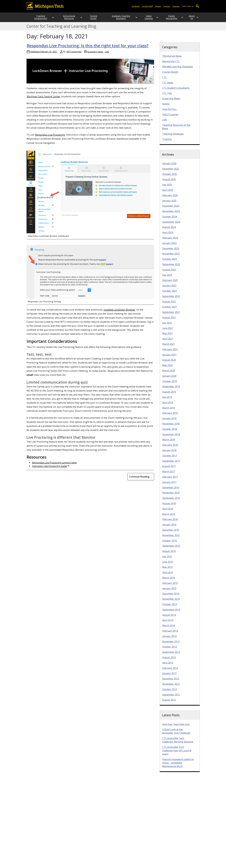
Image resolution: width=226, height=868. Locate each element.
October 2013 (170, 649)
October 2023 (170, 261)
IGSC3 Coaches (170, 117)
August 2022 (169, 304)
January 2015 (169, 591)
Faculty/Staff (147, 6)
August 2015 (169, 554)
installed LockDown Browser (119, 312)
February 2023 (170, 283)
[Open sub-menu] (193, 6)
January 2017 (169, 485)
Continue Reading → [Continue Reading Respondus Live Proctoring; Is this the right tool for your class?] (141, 479)
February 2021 (170, 352)
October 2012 (170, 692)
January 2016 (169, 527)
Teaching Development (39, 18)
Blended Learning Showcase (177, 69)
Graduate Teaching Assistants (117, 18)
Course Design (170, 74)
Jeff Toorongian (74, 54)
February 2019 (170, 415)
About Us (192, 18)
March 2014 (169, 628)
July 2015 (167, 559)
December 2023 (171, 251)
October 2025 (170, 177)
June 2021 (168, 331)
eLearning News (95, 54)
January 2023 (169, 288)
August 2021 (169, 320)
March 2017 (169, 474)
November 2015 (171, 538)
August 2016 (169, 506)
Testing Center (92, 18)
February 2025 (170, 198)
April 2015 (168, 575)
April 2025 (168, 192)
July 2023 (167, 277)
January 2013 (169, 676)
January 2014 (169, 639)
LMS (107, 54)
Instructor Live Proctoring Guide (49, 468)
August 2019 (169, 394)
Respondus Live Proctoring (50, 137)
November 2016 (171, 495)
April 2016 (168, 511)
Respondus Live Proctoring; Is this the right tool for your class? (88, 48)
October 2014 (170, 607)
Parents (167, 6)
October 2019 (170, 384)
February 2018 (170, 447)
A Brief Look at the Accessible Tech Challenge (176, 734)
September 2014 (171, 612)
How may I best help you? (176, 727)
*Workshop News (172, 58)
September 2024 (171, 224)
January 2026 (169, 166)
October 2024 (170, 219)
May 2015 (167, 569)
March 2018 (169, 442)
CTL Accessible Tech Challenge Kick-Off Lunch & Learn (177, 753)
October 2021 (170, 309)
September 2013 (171, 655)
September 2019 (171, 389)
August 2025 (169, 182)
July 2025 (167, 187)
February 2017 (170, 479)
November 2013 (171, 644)
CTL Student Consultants (176, 90)
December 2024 (171, 208)
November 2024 (171, 214)
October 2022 (170, 293)
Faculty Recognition (169, 18)
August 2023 (169, 272)
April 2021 (168, 341)
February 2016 (170, 522)
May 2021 (167, 336)
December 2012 (171, 681)
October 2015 (170, 543)
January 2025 (169, 203)
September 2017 (171, 463)
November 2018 (171, 426)
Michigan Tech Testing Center (44, 99)
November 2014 (171, 601)
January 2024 (169, 246)
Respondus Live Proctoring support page (54, 465)
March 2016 (169, 516)
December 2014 (171, 596)
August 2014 (169, 617)
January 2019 (169, 421)
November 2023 (171, 256)
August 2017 (169, 469)
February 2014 (170, 633)
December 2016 (171, 490)
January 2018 (169, 453)
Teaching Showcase (173, 136)
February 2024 (170, 240)
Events (166, 106)
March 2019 (169, 410)
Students (136, 6)
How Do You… (170, 112)
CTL (164, 80)
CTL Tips (167, 96)
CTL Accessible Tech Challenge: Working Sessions (178, 742)
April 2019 (168, 405)
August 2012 (169, 702)
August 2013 (169, 660)
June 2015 (168, 564)
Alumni (158, 6)
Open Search (197, 6)
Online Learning (143, 18)
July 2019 (167, 400)
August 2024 (169, 230)
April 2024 (168, 235)
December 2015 (171, 532)
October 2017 (170, 458)
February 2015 (170, 585)
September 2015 (171, 548)
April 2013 (168, 665)
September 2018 (171, 437)
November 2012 (171, 686)
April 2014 (168, 623)
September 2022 (171, 299)
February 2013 (170, 671)
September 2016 (171, 500)
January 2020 (169, 378)
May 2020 (167, 368)
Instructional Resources (66, 18)
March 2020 (169, 373)
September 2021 (171, 315)
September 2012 (171, 697)
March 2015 (169, 580)
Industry (176, 6)
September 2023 (171, 267)
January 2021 (169, 357)
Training (167, 142)
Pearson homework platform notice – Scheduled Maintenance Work (178, 765)
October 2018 (170, 431)
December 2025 (171, 171)
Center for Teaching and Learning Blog (61, 29)
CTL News (168, 85)
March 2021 (169, 346)
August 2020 (169, 362)
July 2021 (167, 325)
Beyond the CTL (171, 64)
